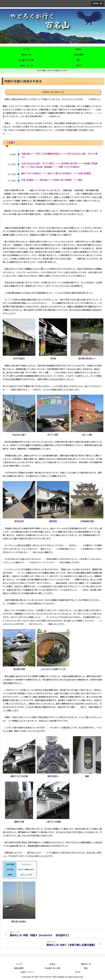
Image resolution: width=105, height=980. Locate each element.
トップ (19, 964)
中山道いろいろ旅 (53, 968)
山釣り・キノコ (27, 972)
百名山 (53, 964)
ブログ (78, 972)
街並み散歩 (19, 968)
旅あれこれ (86, 964)
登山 (86, 968)
